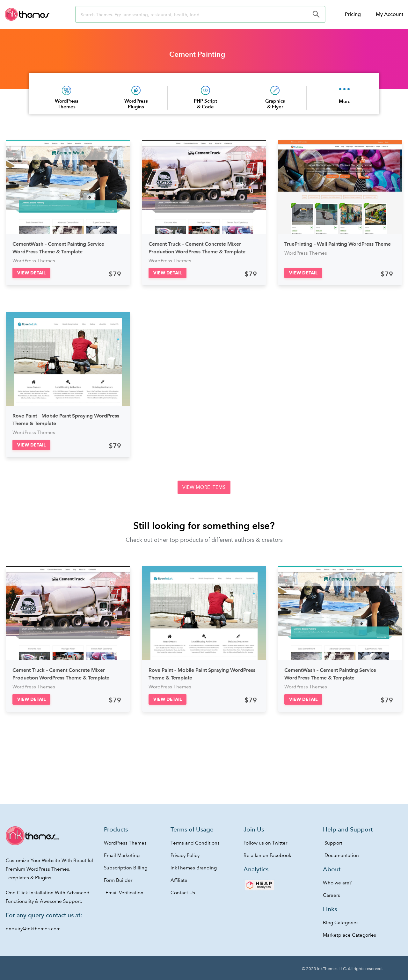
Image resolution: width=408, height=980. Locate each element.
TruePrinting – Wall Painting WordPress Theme (338, 244)
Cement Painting (197, 54)
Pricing (353, 14)
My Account (390, 14)
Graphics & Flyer (275, 104)
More (345, 101)
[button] (31, 273)
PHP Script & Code (205, 104)
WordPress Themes (67, 104)
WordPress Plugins (136, 104)
